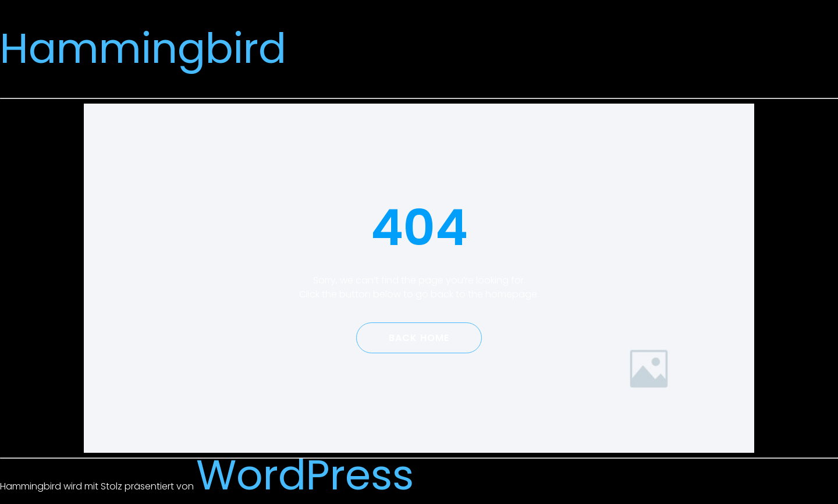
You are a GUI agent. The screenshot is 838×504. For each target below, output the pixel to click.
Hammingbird (143, 48)
